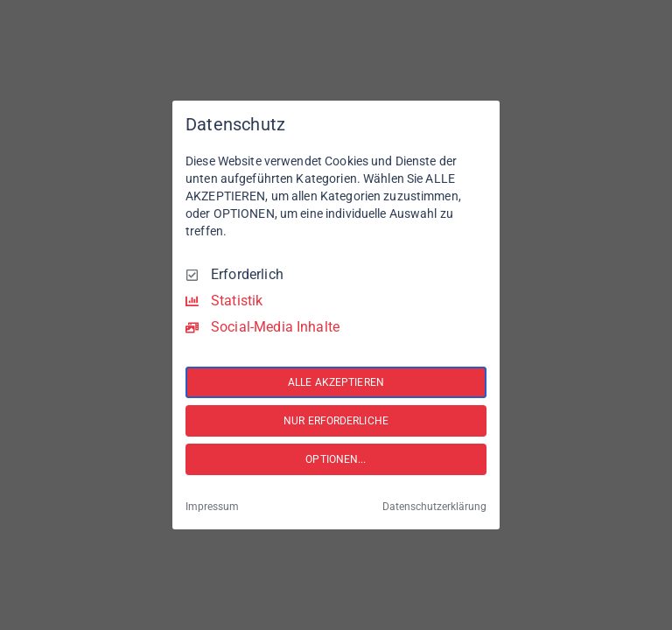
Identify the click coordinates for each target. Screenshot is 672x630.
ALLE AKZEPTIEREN (336, 382)
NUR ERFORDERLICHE (336, 421)
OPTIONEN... (336, 459)
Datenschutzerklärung (434, 507)
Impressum (212, 507)
